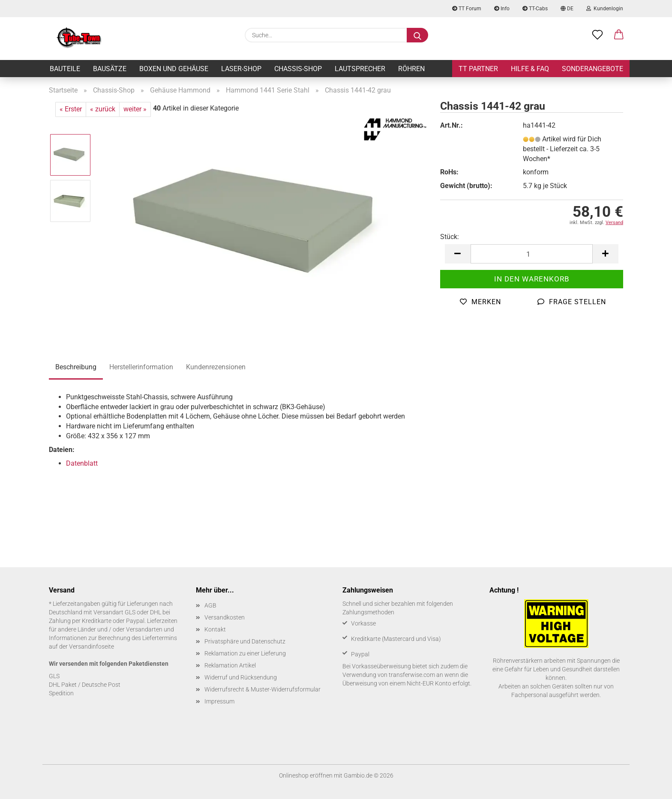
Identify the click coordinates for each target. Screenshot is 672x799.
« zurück (103, 109)
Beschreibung (76, 367)
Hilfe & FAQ (530, 69)
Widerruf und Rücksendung (241, 677)
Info (502, 9)
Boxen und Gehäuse (174, 69)
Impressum (219, 701)
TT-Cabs (535, 9)
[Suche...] (417, 35)
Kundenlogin (605, 9)
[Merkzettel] (597, 35)
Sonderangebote (592, 69)
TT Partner (478, 69)
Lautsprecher (360, 69)
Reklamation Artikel (230, 665)
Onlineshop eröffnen (306, 775)
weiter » (135, 109)
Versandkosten (225, 617)
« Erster (71, 109)
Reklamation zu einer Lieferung (245, 653)
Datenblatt (82, 463)
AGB (210, 605)
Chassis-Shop (298, 69)
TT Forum (467, 9)
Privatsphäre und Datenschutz (245, 641)
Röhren (411, 69)
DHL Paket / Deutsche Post (85, 685)
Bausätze (110, 69)
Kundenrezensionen (216, 367)
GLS (54, 676)
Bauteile (65, 69)
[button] (619, 35)
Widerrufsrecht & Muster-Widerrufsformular (262, 689)
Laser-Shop (241, 69)
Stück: (450, 237)
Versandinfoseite (91, 646)
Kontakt (215, 629)
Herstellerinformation (141, 367)
